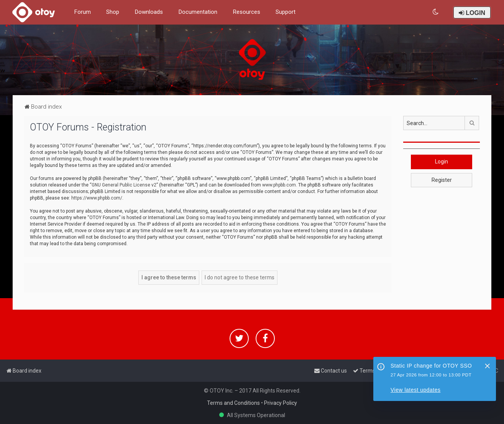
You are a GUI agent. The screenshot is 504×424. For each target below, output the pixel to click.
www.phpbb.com (279, 185)
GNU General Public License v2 (124, 185)
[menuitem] (436, 12)
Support (286, 12)
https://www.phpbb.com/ (97, 198)
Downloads (149, 12)
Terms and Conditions (233, 403)
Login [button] (442, 162)
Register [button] (442, 180)
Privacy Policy (281, 403)
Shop (113, 12)
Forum (82, 12)
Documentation (198, 12)
